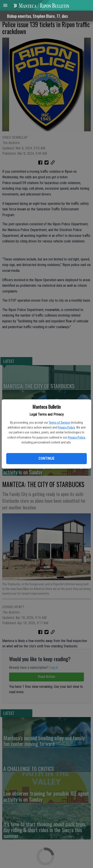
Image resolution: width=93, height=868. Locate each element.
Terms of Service (59, 423)
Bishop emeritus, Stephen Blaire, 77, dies (37, 16)
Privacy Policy (66, 427)
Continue (46, 458)
